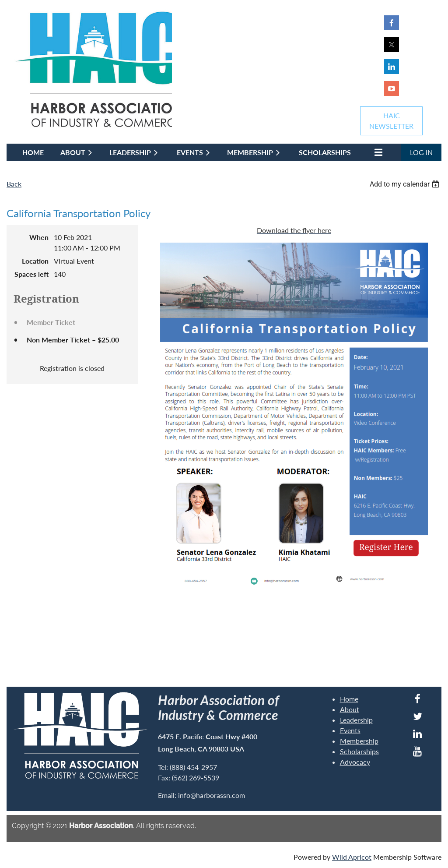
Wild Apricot (352, 857)
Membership (359, 741)
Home (349, 699)
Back (14, 184)
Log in (421, 152)
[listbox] (406, 184)
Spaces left (31, 274)
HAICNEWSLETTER (391, 121)
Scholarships (359, 751)
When (39, 237)
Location (35, 261)
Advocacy (355, 762)
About (350, 709)
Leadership (356, 720)
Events (350, 730)
